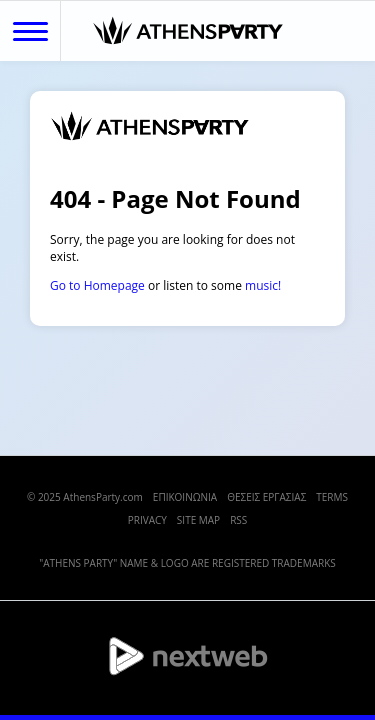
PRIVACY (147, 520)
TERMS (332, 497)
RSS (238, 520)
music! (263, 285)
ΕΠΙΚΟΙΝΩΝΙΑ (185, 497)
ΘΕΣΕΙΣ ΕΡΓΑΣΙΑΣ (266, 497)
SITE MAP (198, 520)
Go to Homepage (97, 285)
